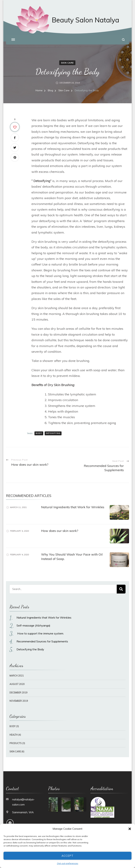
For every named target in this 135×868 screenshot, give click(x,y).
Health (14, 731)
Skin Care (67, 59)
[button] (130, 829)
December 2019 (18, 689)
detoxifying (53, 430)
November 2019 (19, 697)
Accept (67, 856)
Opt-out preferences (68, 863)
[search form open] (123, 40)
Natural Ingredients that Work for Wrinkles (73, 504)
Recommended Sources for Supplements (42, 638)
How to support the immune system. (40, 630)
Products (16, 740)
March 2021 (17, 672)
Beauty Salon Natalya (86, 20)
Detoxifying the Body (30, 646)
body (39, 430)
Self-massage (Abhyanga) (33, 622)
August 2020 (17, 681)
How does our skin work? (60, 527)
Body (12, 723)
